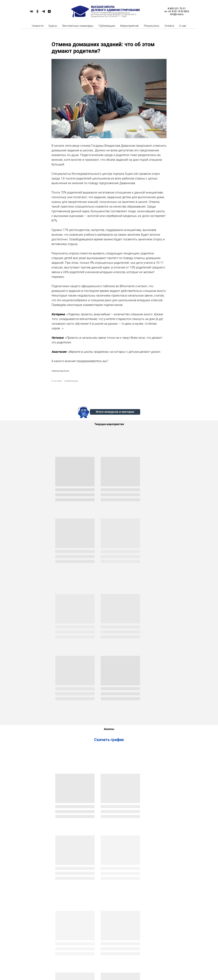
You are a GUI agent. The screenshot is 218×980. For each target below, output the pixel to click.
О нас (183, 26)
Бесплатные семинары (78, 26)
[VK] (32, 12)
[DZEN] (49, 12)
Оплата (169, 26)
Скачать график (109, 620)
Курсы (53, 26)
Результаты (152, 26)
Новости (38, 26)
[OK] (37, 12)
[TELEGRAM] (43, 12)
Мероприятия (129, 26)
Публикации (107, 26)
